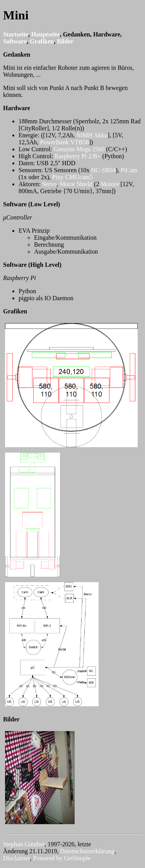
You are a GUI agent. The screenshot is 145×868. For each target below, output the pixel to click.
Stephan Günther (24, 844)
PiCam (129, 170)
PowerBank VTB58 (65, 142)
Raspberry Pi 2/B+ (78, 156)
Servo (49, 184)
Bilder (65, 41)
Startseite (16, 34)
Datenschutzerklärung (87, 851)
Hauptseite (46, 34)
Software (15, 41)
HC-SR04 (103, 170)
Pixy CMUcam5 (72, 177)
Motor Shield (76, 184)
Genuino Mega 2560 (79, 149)
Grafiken (42, 41)
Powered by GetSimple (62, 858)
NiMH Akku (92, 135)
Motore (110, 184)
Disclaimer (17, 858)
